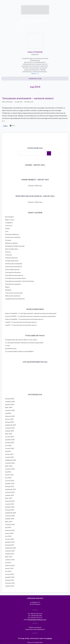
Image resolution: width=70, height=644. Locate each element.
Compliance (9, 223)
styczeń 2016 (10, 481)
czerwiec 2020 (10, 410)
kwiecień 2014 (10, 530)
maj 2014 (8, 527)
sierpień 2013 (10, 554)
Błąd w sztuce (10, 220)
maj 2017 (8, 451)
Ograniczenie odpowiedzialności (35, 629)
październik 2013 (11, 548)
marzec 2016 (9, 475)
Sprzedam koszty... (11, 348)
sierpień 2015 (10, 495)
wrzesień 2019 (10, 428)
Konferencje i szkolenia (13, 237)
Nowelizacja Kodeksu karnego (15, 246)
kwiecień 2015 (10, 501)
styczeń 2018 (10, 448)
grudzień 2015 (10, 483)
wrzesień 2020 (10, 402)
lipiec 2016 (9, 466)
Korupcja (8, 240)
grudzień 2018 (10, 440)
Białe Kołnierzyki (35, 20)
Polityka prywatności (35, 627)
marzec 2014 (9, 533)
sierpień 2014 (10, 519)
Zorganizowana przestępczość (15, 299)
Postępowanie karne (12, 261)
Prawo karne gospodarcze (14, 266)
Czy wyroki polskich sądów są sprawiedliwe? (19, 351)
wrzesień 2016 (10, 463)
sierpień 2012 (10, 586)
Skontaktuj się (35, 79)
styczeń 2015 (10, 504)
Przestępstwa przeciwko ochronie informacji (19, 281)
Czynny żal (9, 226)
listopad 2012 (10, 580)
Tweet (5, 125)
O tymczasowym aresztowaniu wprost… (31, 319)
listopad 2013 (10, 545)
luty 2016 (8, 478)
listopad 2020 (10, 399)
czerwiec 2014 (10, 524)
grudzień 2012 (10, 577)
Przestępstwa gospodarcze (14, 275)
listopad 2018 (10, 443)
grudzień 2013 (10, 542)
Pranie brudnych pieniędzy (14, 264)
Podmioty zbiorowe (11, 258)
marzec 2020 (9, 419)
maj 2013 (8, 563)
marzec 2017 (9, 454)
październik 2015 (11, 489)
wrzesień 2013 (10, 551)
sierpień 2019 (10, 431)
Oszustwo (9, 255)
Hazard (7, 228)
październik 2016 (11, 460)
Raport (7, 287)
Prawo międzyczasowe (12, 269)
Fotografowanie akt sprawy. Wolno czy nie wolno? (21, 340)
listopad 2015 (10, 486)
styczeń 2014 (10, 539)
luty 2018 (8, 445)
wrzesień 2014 (10, 516)
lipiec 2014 (9, 522)
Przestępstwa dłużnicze (13, 272)
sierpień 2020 (10, 404)
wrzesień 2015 (10, 492)
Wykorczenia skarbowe (13, 296)
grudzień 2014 (10, 507)
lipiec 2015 (9, 498)
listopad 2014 (10, 510)
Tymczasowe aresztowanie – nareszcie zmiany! (28, 98)
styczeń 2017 (10, 457)
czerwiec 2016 (10, 469)
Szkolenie (8, 290)
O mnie (8, 346)
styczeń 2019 (10, 437)
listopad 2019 (10, 422)
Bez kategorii (9, 217)
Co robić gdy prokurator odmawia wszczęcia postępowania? (37, 313)
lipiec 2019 (9, 434)
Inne (7, 231)
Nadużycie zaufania (11, 243)
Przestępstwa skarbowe (13, 284)
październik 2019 (11, 425)
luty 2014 (8, 536)
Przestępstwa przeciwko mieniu (15, 278)
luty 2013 (8, 571)
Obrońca (8, 252)
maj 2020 (8, 413)
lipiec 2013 (9, 557)
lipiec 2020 (9, 407)
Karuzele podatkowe (12, 234)
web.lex (49, 638)
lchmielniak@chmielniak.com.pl (37, 620)
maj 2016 (8, 472)
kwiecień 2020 (10, 416)
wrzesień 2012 (10, 583)
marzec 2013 (9, 568)
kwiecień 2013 (10, 565)
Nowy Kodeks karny (12, 249)
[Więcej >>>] (35, 74)
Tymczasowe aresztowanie (14, 293)
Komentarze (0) (29, 102)
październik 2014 (11, 513)
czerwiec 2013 (10, 560)
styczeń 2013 (10, 574)
